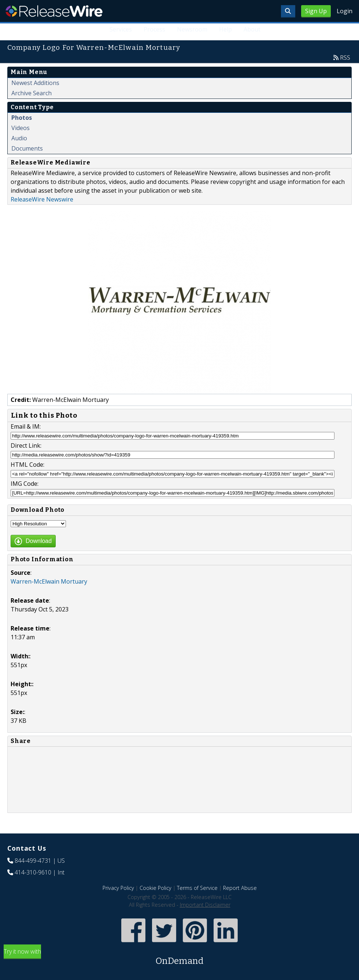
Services (121, 29)
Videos (21, 128)
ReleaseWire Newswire (42, 199)
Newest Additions (35, 83)
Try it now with (179, 957)
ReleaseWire (54, 11)
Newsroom (192, 29)
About (252, 29)
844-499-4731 (33, 861)
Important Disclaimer (205, 905)
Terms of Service (197, 888)
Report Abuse (240, 888)
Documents (27, 148)
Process (154, 29)
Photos (22, 118)
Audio (19, 138)
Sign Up (316, 11)
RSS (345, 58)
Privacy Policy (118, 888)
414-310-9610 (33, 872)
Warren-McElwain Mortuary (49, 581)
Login (345, 11)
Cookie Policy (156, 888)
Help (225, 29)
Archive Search (32, 93)
